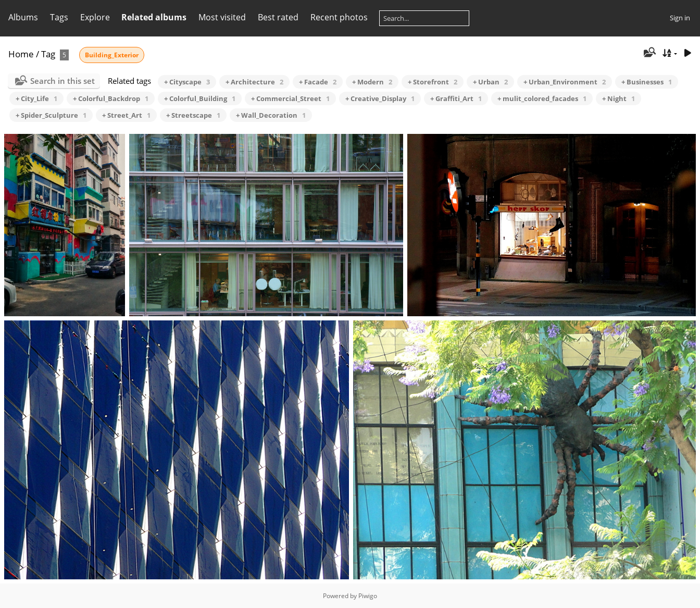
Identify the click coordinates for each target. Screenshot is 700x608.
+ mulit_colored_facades (542, 98)
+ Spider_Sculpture (51, 115)
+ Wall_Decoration (271, 115)
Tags (59, 17)
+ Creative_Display (380, 98)
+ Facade (318, 82)
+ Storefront (433, 82)
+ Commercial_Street (290, 98)
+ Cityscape (187, 82)
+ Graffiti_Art (456, 98)
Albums (23, 17)
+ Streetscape (193, 115)
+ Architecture (254, 82)
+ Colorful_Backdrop (111, 98)
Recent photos (339, 17)
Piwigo (368, 596)
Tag (48, 54)
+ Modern (372, 82)
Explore (95, 17)
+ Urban (490, 82)
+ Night (618, 98)
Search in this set (63, 81)
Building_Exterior (112, 55)
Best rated (278, 17)
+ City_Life (36, 98)
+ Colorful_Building (200, 98)
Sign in (680, 18)
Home (21, 54)
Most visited (222, 17)
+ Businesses (647, 82)
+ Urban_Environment (565, 82)
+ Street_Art (126, 115)
